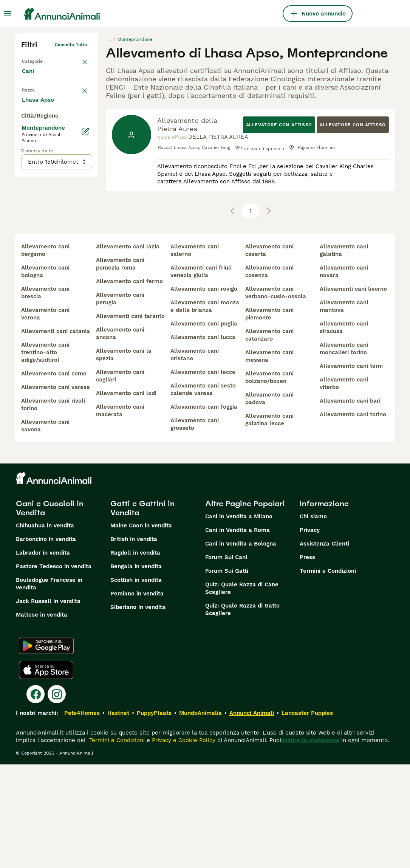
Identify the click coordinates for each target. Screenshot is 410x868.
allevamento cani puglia (204, 427)
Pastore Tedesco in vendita (54, 670)
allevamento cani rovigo (204, 392)
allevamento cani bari (350, 504)
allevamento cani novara (344, 375)
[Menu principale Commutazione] (8, 14)
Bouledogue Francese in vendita (49, 687)
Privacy (310, 634)
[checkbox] (26, 130)
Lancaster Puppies (307, 817)
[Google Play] (46, 749)
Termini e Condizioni (328, 674)
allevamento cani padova (269, 502)
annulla (79, 93)
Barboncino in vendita (46, 643)
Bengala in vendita (136, 670)
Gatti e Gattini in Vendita (142, 612)
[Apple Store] (46, 773)
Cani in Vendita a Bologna (241, 647)
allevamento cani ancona (120, 437)
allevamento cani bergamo (45, 354)
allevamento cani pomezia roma (120, 367)
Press (307, 661)
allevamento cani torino (353, 518)
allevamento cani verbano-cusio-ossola (276, 396)
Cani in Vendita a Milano (239, 620)
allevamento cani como (54, 477)
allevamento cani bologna (45, 375)
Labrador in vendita (43, 656)
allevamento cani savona (45, 529)
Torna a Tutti (36, 60)
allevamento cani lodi (126, 497)
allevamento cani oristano (195, 458)
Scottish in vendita (136, 684)
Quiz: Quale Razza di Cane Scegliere (242, 692)
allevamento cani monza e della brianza (205, 410)
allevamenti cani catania (56, 435)
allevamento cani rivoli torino (53, 508)
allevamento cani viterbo (344, 487)
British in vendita (134, 643)
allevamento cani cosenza (269, 375)
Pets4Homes (82, 817)
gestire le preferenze (310, 844)
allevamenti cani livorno (353, 392)
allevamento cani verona (45, 417)
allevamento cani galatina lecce (269, 523)
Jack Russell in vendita (48, 705)
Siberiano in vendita (138, 711)
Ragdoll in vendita (135, 656)
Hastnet (118, 817)
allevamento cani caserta (269, 354)
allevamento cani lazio (128, 350)
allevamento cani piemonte (269, 417)
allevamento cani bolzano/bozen (269, 481)
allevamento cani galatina (344, 354)
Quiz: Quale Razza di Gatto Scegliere (242, 713)
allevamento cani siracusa (344, 431)
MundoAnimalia (200, 817)
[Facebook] (36, 798)
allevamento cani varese (56, 491)
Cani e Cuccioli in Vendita (50, 612)
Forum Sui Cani (226, 661)
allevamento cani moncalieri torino (344, 452)
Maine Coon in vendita (141, 629)
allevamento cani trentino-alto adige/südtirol (45, 456)
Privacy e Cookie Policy (183, 844)
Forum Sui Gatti (227, 674)
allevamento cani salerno (195, 354)
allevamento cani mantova (344, 410)
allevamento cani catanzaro (269, 439)
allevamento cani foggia (204, 510)
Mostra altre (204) (53, 256)
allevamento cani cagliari (120, 479)
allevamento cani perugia (120, 402)
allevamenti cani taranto (130, 420)
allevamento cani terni (351, 470)
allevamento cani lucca (203, 441)
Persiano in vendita (137, 697)
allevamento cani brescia (45, 396)
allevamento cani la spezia (124, 458)
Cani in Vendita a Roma (237, 634)
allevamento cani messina (269, 460)
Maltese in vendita (42, 718)
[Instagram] (57, 798)
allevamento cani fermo (129, 385)
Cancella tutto (71, 45)
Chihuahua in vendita (45, 629)
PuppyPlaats (154, 817)
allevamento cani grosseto (195, 528)
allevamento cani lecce (203, 476)
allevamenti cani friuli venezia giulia (201, 375)
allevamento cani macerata (120, 514)
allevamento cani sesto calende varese (203, 493)
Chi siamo (313, 620)
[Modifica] (85, 289)
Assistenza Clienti (324, 647)
